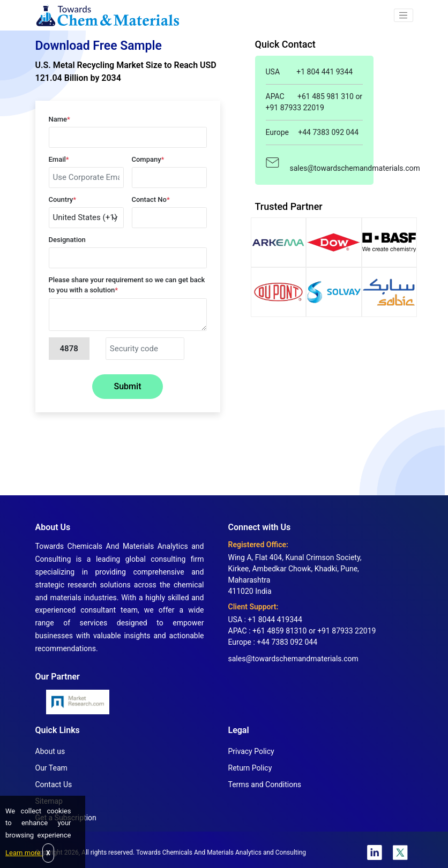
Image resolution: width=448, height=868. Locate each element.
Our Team (51, 768)
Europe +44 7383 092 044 (312, 132)
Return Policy (250, 768)
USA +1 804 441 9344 (309, 72)
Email (59, 159)
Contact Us (54, 784)
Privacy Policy (251, 751)
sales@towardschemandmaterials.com (314, 163)
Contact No (151, 199)
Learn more (24, 853)
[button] (404, 16)
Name (59, 119)
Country (63, 199)
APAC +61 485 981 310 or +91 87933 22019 (314, 102)
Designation (67, 240)
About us (50, 751)
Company (148, 159)
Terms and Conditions (265, 784)
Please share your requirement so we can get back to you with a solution (127, 285)
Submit (128, 386)
